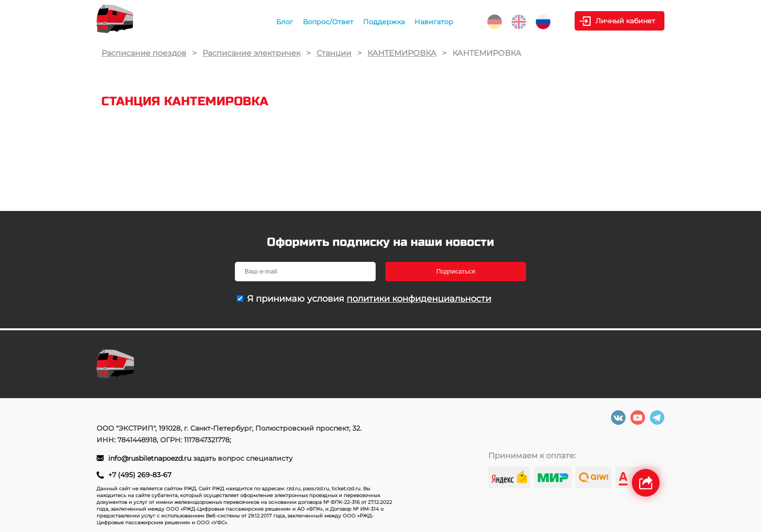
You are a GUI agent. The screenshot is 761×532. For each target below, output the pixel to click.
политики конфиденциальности (419, 299)
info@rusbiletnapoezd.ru (151, 458)
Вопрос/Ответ (328, 22)
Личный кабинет (625, 21)
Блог (285, 22)
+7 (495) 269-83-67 (140, 475)
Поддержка (384, 22)
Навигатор (434, 22)
